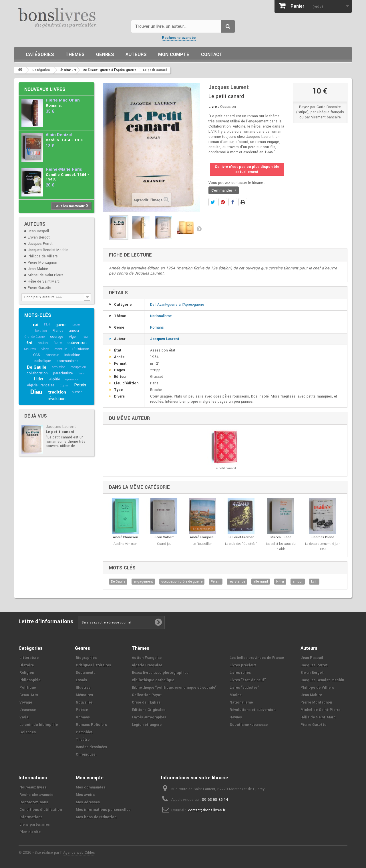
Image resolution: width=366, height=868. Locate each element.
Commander (224, 190)
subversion (77, 343)
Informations (31, 817)
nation (43, 343)
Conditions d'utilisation (41, 810)
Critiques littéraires (93, 665)
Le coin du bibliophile (39, 725)
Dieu (36, 392)
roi (36, 325)
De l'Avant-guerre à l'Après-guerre (177, 305)
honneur (52, 355)
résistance (81, 349)
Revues (236, 717)
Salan (82, 373)
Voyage (26, 702)
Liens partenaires (35, 825)
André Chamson (126, 537)
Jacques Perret (40, 244)
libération (40, 331)
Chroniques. (86, 754)
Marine (235, 695)
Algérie (55, 379)
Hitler (39, 379)
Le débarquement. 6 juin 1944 (323, 546)
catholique (43, 361)
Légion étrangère (147, 725)
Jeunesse (28, 710)
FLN (47, 324)
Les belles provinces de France (257, 658)
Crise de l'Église (146, 702)
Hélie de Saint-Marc (44, 281)
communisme (68, 361)
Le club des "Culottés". (241, 544)
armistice (58, 367)
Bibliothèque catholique (153, 680)
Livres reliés (240, 673)
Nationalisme (161, 316)
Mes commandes (90, 787)
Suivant (199, 229)
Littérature (29, 658)
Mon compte (174, 54)
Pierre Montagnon (42, 263)
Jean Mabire (38, 269)
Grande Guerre (34, 337)
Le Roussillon (203, 544)
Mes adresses (88, 802)
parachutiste (63, 373)
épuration (72, 379)
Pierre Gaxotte (39, 288)
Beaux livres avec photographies (160, 673)
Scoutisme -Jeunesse (249, 725)
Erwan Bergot (39, 237)
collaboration (37, 373)
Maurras (30, 349)
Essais (81, 680)
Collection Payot (147, 695)
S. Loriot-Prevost (241, 537)
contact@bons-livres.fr (207, 810)
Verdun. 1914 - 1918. (65, 140)
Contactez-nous (34, 802)
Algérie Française (41, 385)
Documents (86, 673)
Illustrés (83, 688)
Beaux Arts (29, 695)
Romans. (54, 105)
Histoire (27, 665)
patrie (76, 324)
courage (57, 337)
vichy (45, 349)
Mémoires (84, 695)
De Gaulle (36, 367)
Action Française (147, 658)
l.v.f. (314, 582)
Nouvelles (84, 702)
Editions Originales (149, 710)
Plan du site (30, 832)
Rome (58, 343)
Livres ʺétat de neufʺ (248, 680)
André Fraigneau (203, 537)
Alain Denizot (59, 135)
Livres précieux (243, 665)
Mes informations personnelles (103, 810)
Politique (28, 688)
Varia (24, 717)
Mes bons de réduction (96, 817)
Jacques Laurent (61, 427)
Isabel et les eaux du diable (281, 546)
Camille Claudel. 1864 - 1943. (67, 177)
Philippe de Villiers (43, 256)
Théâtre (83, 740)
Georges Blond (323, 537)
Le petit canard (60, 432)
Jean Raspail (38, 231)
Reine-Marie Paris (64, 169)
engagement (143, 582)
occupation (78, 367)
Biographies (86, 658)
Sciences (28, 732)
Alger (73, 337)
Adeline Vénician (125, 544)
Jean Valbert (164, 537)
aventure (61, 349)
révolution (57, 399)
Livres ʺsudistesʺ (244, 688)
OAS (37, 355)
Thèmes (75, 54)
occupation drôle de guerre (182, 582)
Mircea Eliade (281, 537)
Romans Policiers (91, 725)
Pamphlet (84, 732)
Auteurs (136, 54)
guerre (61, 325)
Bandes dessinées (91, 747)
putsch (77, 392)
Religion (27, 673)
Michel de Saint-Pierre (46, 275)
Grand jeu (164, 544)
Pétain (80, 385)
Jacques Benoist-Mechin (48, 250)
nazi (86, 337)
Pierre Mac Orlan (63, 100)
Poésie (82, 710)
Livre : (214, 107)
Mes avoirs (85, 795)
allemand (261, 582)
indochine (72, 355)
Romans (157, 327)
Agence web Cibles (79, 853)
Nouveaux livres (45, 89)
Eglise (64, 385)
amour (74, 331)
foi (29, 343)
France (58, 331)
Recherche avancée (179, 38)
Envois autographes (149, 717)
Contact (212, 54)
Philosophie (30, 680)
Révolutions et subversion (252, 710)
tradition (57, 392)
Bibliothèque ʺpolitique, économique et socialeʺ (174, 688)
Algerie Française (147, 665)
